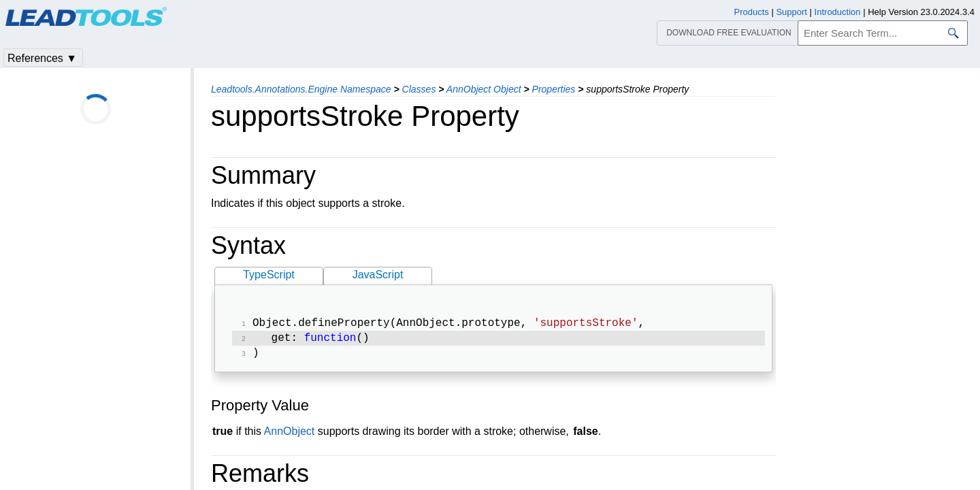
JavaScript (378, 275)
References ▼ (42, 58)
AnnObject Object (484, 89)
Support (791, 12)
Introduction (838, 12)
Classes (419, 89)
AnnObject (290, 435)
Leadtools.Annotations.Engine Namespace (301, 89)
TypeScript (269, 275)
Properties (554, 89)
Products (752, 12)
